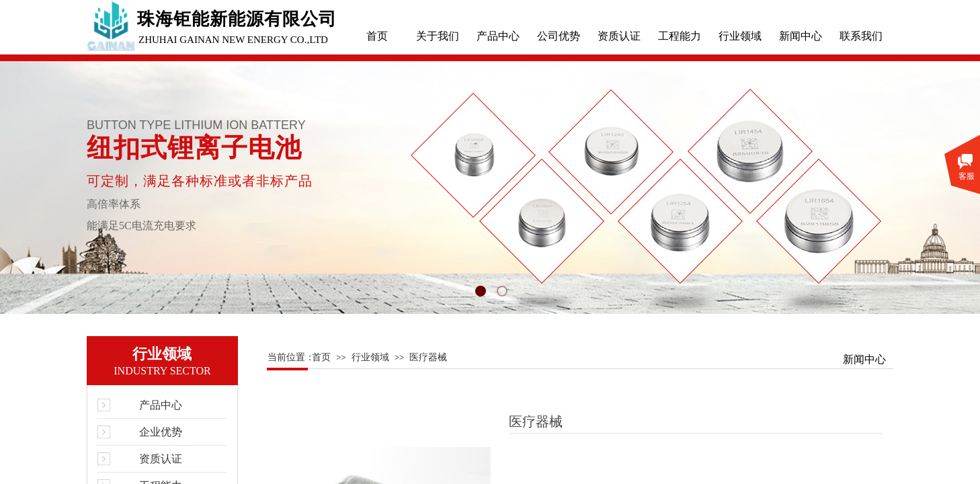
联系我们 (861, 36)
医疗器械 (428, 357)
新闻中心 (801, 36)
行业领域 (740, 36)
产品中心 (498, 36)
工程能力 (680, 36)
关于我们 (438, 36)
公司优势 (559, 36)
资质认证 (619, 36)
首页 (377, 36)
